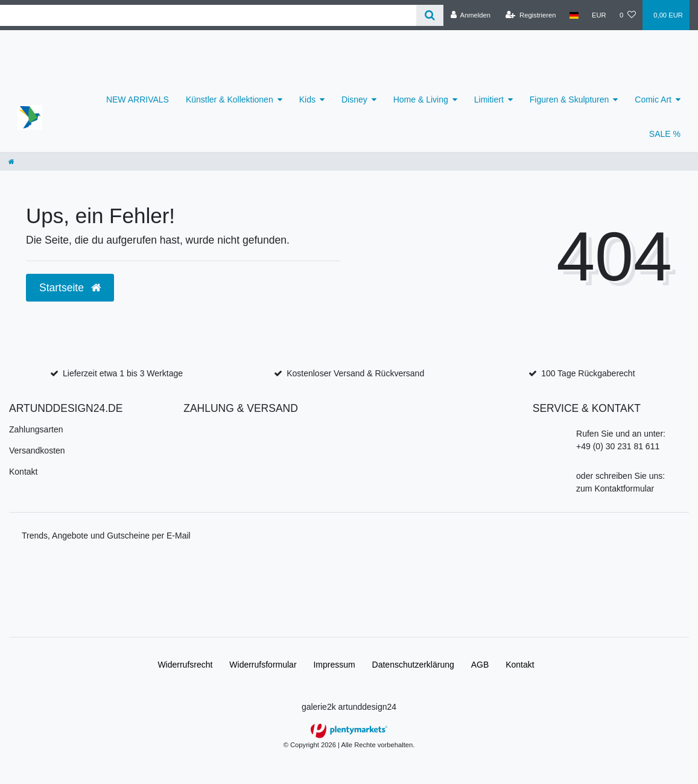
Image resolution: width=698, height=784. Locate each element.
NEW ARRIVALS (138, 100)
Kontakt (23, 472)
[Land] (574, 15)
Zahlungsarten (36, 429)
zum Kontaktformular (615, 488)
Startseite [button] (70, 288)
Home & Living (421, 100)
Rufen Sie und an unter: (621, 434)
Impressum (334, 665)
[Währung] (599, 15)
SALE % (665, 134)
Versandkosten (37, 450)
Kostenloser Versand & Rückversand (355, 373)
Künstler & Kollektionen (230, 100)
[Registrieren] (531, 15)
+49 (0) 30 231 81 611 (618, 446)
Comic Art (653, 100)
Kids (307, 100)
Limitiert (489, 100)
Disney (354, 100)
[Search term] (208, 15)
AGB (480, 665)
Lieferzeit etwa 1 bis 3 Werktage (123, 373)
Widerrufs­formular (263, 665)
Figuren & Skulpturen (570, 100)
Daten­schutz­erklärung (413, 665)
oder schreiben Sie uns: (620, 476)
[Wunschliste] (628, 15)
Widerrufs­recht (185, 665)
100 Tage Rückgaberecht (588, 373)
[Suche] (430, 15)
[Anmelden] (470, 15)
